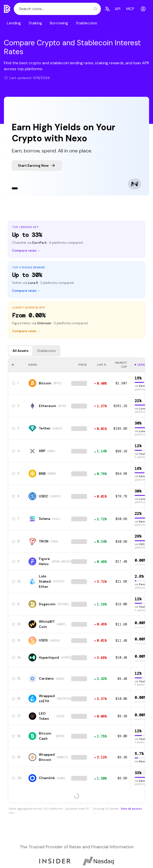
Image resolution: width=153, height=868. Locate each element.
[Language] (107, 9)
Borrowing (59, 23)
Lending (14, 23)
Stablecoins (86, 23)
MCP (130, 9)
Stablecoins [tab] (47, 351)
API (118, 9)
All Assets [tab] (21, 351)
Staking (35, 23)
